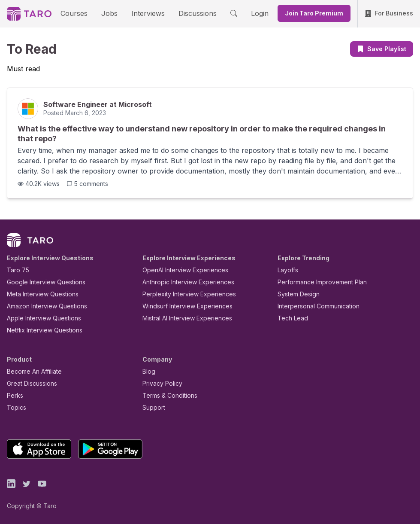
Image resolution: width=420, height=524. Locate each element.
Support (152, 407)
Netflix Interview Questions (40, 330)
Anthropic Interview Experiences (182, 282)
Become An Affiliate (32, 371)
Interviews (147, 13)
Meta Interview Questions (38, 294)
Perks (14, 395)
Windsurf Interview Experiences (181, 306)
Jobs (112, 13)
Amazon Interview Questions (42, 306)
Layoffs (287, 270)
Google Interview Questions (41, 282)
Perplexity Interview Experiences (183, 294)
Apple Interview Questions (39, 318)
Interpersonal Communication (314, 306)
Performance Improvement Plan (316, 282)
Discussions (191, 13)
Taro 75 (16, 270)
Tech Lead (290, 318)
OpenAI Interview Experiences (180, 270)
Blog (148, 371)
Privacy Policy (160, 383)
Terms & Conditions (167, 395)
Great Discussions (29, 383)
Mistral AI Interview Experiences (183, 318)
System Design (296, 294)
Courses (82, 13)
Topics (15, 407)
